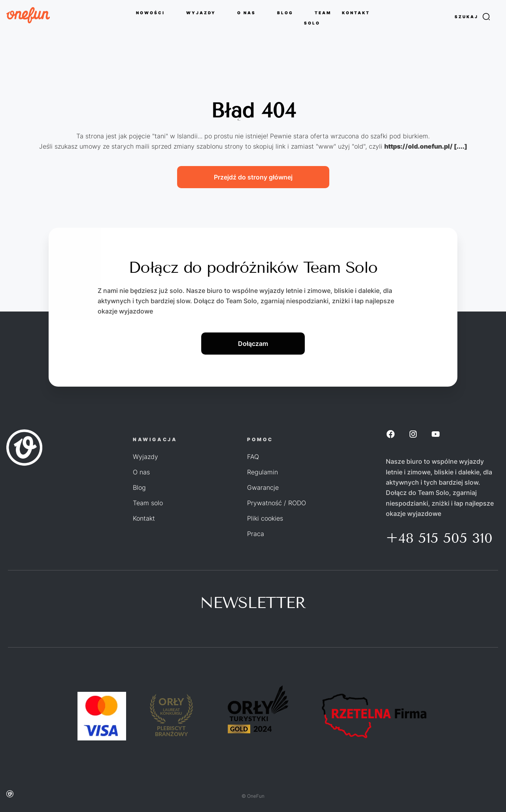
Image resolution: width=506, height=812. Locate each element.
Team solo (148, 503)
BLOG (285, 12)
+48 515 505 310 (439, 538)
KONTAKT (356, 12)
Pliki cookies (265, 518)
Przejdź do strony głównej (253, 177)
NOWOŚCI (150, 12)
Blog (139, 487)
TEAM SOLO (318, 17)
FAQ (253, 457)
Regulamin (262, 472)
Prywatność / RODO (277, 503)
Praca (256, 534)
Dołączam (253, 344)
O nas (141, 472)
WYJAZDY (201, 12)
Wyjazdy (145, 457)
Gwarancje (263, 487)
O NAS (246, 12)
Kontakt (144, 518)
